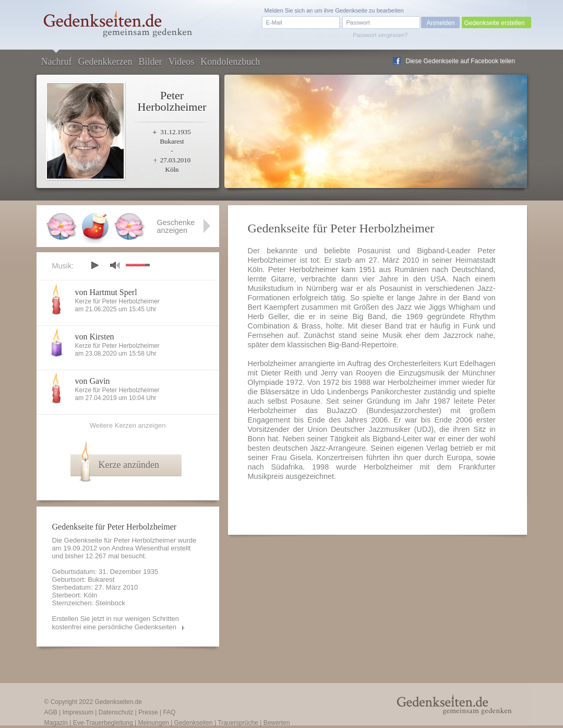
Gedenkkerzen (105, 62)
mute (115, 265)
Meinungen (153, 723)
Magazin (56, 723)
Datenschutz (116, 712)
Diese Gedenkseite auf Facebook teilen (460, 61)
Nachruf (57, 62)
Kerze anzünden (129, 465)
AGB (51, 712)
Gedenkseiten (194, 723)
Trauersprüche (238, 723)
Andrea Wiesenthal (140, 548)
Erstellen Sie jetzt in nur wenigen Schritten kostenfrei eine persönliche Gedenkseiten (116, 623)
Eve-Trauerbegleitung (103, 723)
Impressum (78, 712)
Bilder (150, 62)
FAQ (169, 712)
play (94, 265)
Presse (148, 712)
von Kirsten (95, 337)
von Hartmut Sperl (106, 292)
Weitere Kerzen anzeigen (128, 425)
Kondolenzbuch (230, 62)
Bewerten (277, 723)
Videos (181, 62)
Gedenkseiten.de (118, 702)
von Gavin (93, 381)
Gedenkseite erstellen (495, 23)
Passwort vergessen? (380, 35)
